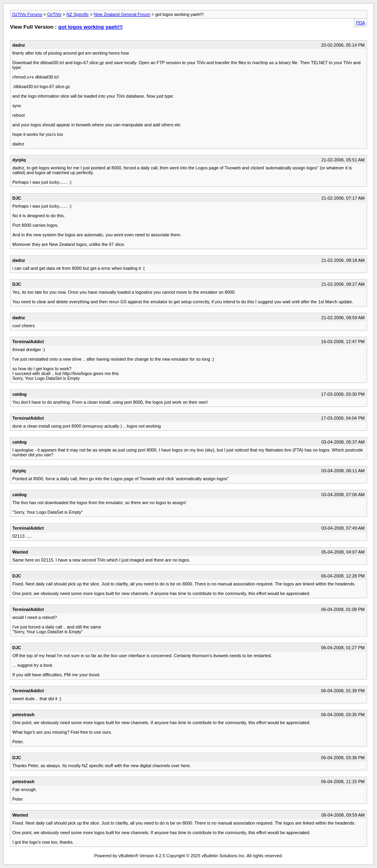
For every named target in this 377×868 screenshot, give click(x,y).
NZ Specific (78, 14)
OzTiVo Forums (27, 14)
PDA (360, 23)
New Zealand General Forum (122, 14)
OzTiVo (55, 14)
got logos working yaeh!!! (90, 27)
